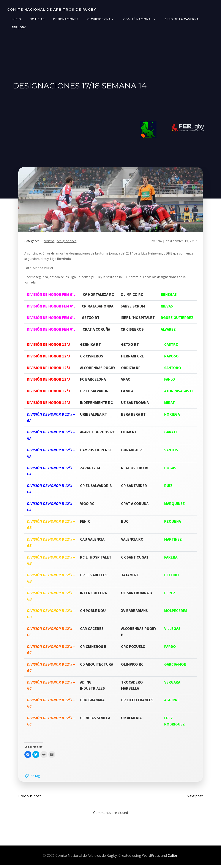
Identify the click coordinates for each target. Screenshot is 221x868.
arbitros (50, 243)
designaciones (67, 243)
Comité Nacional (139, 19)
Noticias (37, 19)
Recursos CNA (100, 19)
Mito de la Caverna (181, 19)
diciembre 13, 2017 (182, 243)
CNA (158, 243)
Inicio (16, 19)
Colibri (173, 858)
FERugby (18, 27)
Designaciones (65, 19)
